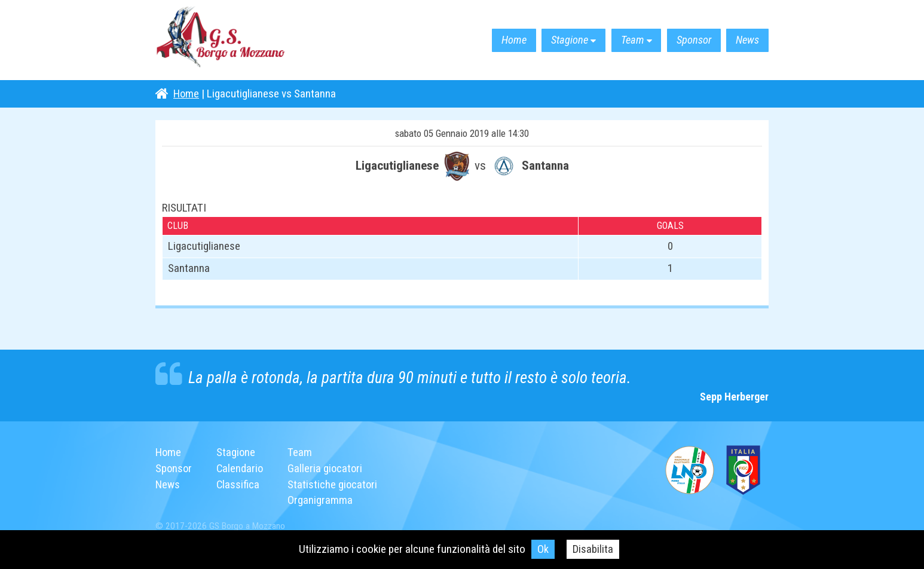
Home (490, 40)
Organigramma (322, 500)
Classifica (239, 484)
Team (619, 40)
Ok (543, 549)
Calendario (241, 468)
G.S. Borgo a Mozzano (227, 40)
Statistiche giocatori (335, 484)
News (745, 40)
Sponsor (686, 40)
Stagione (551, 40)
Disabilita (593, 549)
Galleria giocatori (328, 468)
